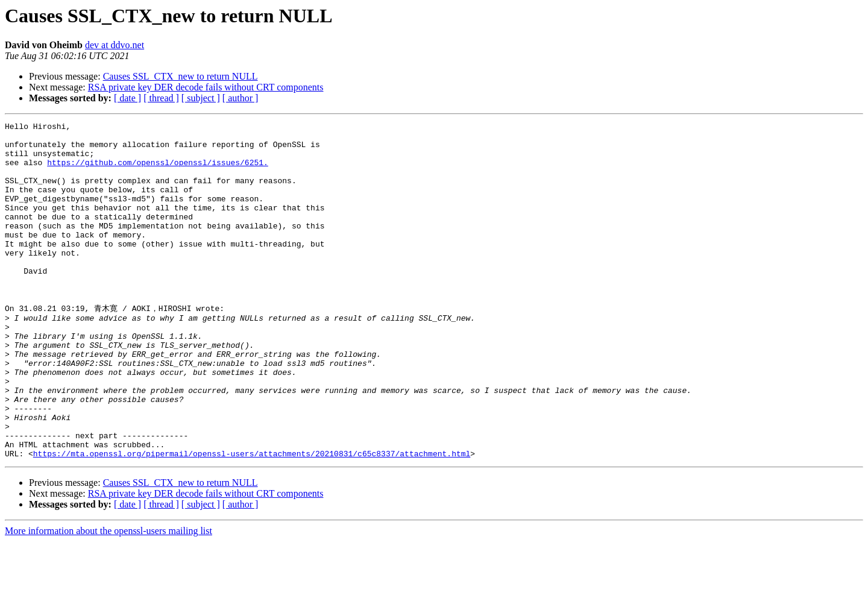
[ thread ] (161, 98)
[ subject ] (201, 98)
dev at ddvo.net (115, 45)
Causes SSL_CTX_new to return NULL (181, 76)
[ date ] (127, 98)
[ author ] (241, 98)
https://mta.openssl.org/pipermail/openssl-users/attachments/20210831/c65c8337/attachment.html (252, 519)
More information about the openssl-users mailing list (108, 596)
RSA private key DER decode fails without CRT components (206, 87)
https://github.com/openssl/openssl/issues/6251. (158, 171)
